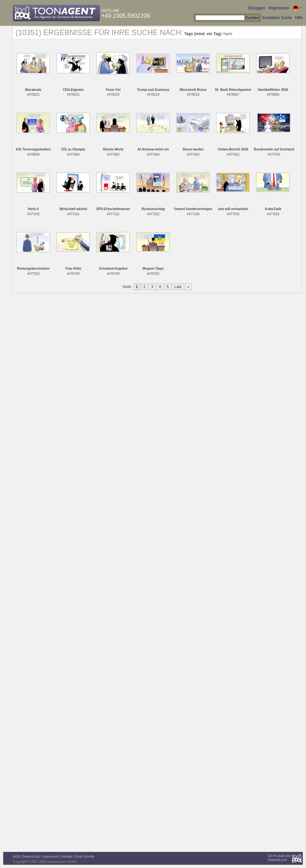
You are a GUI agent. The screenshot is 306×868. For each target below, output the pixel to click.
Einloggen (257, 8)
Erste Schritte (85, 857)
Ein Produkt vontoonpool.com (279, 858)
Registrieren (279, 8)
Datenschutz (31, 857)
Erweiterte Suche (277, 18)
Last (178, 287)
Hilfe (299, 18)
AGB (16, 857)
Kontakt (67, 857)
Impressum (51, 857)
